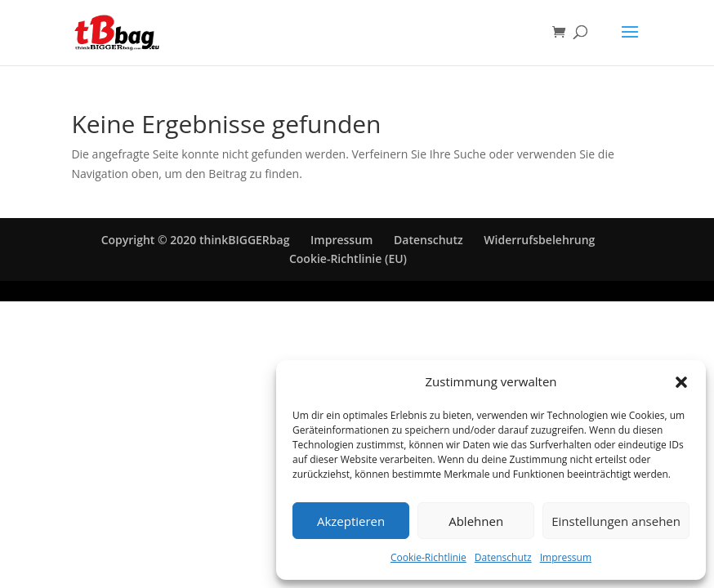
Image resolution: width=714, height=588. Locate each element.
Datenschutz (503, 557)
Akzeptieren (351, 521)
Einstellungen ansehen (616, 521)
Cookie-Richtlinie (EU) (348, 258)
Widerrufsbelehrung (539, 240)
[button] (681, 382)
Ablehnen (476, 521)
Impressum (566, 557)
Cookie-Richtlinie (428, 557)
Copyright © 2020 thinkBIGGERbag (196, 240)
